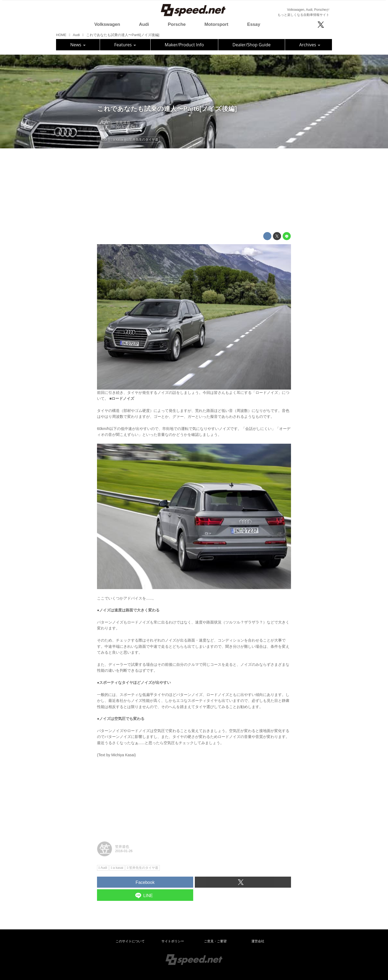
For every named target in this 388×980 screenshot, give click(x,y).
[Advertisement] (194, 190)
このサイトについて (130, 941)
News (78, 45)
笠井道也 (123, 122)
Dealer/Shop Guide (252, 45)
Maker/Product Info (184, 45)
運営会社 (258, 941)
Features (125, 45)
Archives (310, 45)
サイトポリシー (173, 941)
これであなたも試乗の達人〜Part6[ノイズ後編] (167, 109)
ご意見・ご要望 (215, 941)
